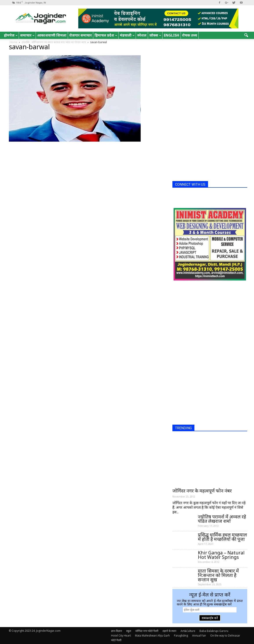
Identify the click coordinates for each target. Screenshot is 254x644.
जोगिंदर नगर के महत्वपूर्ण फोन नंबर (202, 491)
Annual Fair (199, 636)
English (172, 35)
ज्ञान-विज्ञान (117, 631)
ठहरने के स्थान (169, 631)
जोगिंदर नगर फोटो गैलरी (147, 631)
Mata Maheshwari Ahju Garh (152, 636)
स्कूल (129, 631)
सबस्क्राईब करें (210, 618)
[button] (246, 35)
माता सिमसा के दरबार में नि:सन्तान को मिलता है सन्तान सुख (218, 575)
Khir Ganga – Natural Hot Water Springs (221, 555)
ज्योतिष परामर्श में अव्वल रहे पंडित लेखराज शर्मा (222, 519)
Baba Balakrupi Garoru (214, 631)
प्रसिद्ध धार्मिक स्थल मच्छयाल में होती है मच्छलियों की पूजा (222, 537)
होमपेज (11, 35)
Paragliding (181, 636)
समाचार (27, 35)
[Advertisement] (205, 112)
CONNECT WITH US (190, 184)
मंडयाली (127, 35)
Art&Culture (188, 631)
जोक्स (155, 35)
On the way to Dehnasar (225, 636)
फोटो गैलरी (116, 640)
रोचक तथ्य (190, 35)
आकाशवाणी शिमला (52, 35)
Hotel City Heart (121, 636)
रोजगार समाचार (80, 35)
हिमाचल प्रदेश (106, 35)
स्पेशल (142, 35)
